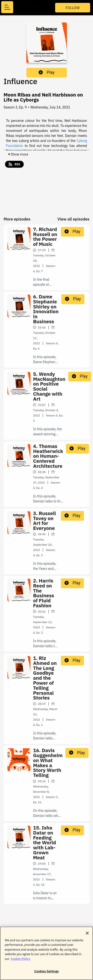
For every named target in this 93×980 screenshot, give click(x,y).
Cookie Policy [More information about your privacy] (20, 961)
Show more (18, 154)
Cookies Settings (46, 974)
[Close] (87, 935)
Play (46, 72)
